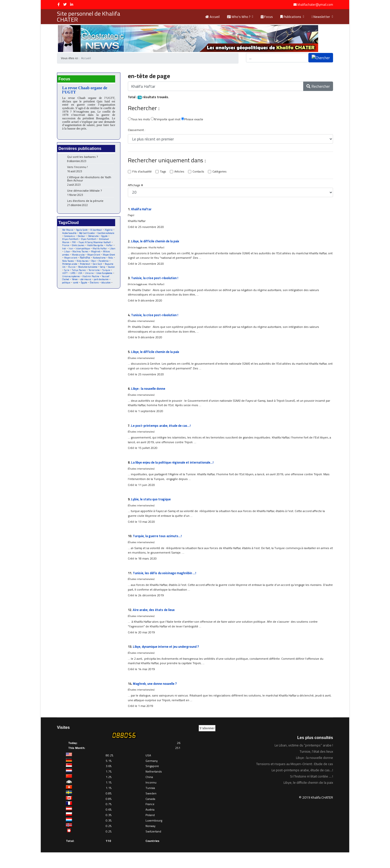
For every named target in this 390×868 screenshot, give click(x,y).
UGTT (90, 280)
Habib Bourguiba (73, 251)
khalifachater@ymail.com (315, 5)
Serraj (65, 277)
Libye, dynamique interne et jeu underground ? (168, 660)
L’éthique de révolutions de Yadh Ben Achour (91, 183)
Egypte (80, 241)
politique (96, 290)
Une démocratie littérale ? (91, 195)
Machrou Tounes (71, 258)
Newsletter (321, 17)
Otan (97, 267)
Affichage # (136, 186)
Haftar (88, 251)
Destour (102, 238)
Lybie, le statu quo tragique (152, 509)
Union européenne (103, 283)
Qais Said (101, 271)
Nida (111, 264)
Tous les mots (139, 120)
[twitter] (65, 4)
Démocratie (68, 241)
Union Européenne (83, 283)
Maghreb (87, 258)
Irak (96, 251)
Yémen (104, 287)
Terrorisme (68, 280)
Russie (82, 274)
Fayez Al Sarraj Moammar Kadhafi (87, 246)
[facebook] (59, 4)
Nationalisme (99, 264)
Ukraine (67, 283)
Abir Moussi (68, 232)
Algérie (66, 235)
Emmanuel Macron (84, 245)
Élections (76, 293)
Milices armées (102, 258)
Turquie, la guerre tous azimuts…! (158, 547)
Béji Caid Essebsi (100, 235)
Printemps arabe (71, 271)
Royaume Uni (69, 274)
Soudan (75, 277)
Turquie (80, 280)
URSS (98, 280)
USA (106, 280)
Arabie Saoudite (80, 235)
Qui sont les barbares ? (91, 161)
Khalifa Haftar (81, 254)
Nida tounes (86, 267)
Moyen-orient (69, 264)
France (94, 248)
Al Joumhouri (99, 232)
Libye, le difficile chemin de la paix (157, 243)
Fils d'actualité (142, 173)
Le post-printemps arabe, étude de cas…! (163, 433)
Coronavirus (90, 238)
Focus (267, 17)
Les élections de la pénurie (91, 205)
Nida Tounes (71, 267)
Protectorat (88, 271)
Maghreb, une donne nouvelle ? (156, 698)
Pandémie (108, 267)
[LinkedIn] (72, 4)
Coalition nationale (71, 238)
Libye (103, 254)
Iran (104, 251)
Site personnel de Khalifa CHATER (89, 17)
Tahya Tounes (96, 277)
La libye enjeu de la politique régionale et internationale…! (176, 471)
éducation (89, 293)
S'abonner (207, 744)
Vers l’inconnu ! (91, 171)
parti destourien (81, 290)
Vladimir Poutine (71, 287)
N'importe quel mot (167, 120)
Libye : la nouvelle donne (150, 395)
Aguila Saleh (83, 232)
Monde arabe (69, 261)
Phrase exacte (194, 120)
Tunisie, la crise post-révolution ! (156, 281)
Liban (95, 254)
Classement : (137, 131)
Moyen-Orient (102, 261)
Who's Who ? (239, 17)
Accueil (212, 17)
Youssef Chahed (90, 287)
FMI (99, 245)
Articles (181, 173)
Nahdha (84, 264)
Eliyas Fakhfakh (94, 241)
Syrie (84, 277)
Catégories (222, 173)
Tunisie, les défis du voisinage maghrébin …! (166, 585)
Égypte (65, 293)
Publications (291, 17)
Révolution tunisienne (100, 274)
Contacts (200, 173)
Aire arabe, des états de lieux (155, 622)
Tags (164, 173)
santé (106, 290)
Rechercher (318, 87)
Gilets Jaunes (107, 248)
